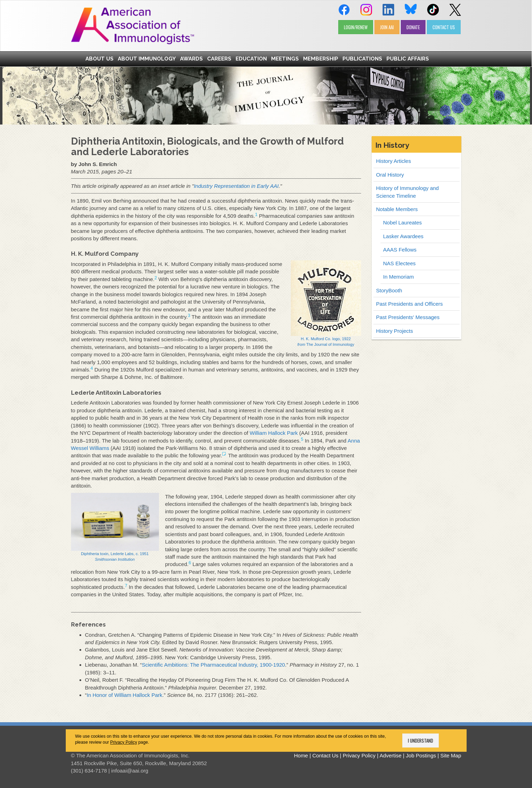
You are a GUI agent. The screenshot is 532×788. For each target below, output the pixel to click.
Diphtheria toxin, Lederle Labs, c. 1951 (115, 527)
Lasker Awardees (403, 236)
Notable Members (397, 209)
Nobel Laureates (403, 223)
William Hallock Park (274, 433)
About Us (100, 59)
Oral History (390, 175)
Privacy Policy (124, 742)
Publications (362, 59)
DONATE (413, 27)
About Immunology (147, 59)
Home (301, 755)
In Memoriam (399, 277)
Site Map (451, 755)
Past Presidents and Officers (410, 304)
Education (251, 59)
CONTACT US (444, 27)
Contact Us (325, 755)
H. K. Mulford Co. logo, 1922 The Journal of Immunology (326, 303)
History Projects (395, 331)
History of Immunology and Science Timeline (408, 192)
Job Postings (421, 755)
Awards (191, 59)
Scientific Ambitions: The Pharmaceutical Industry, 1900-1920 (213, 665)
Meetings (285, 59)
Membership (321, 59)
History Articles (394, 161)
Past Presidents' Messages (408, 317)
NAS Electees (400, 263)
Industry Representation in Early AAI (236, 186)
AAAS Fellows (400, 250)
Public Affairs (408, 59)
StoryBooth (389, 290)
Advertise (390, 755)
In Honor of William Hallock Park (125, 695)
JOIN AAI (387, 27)
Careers (219, 59)
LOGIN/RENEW (356, 27)
